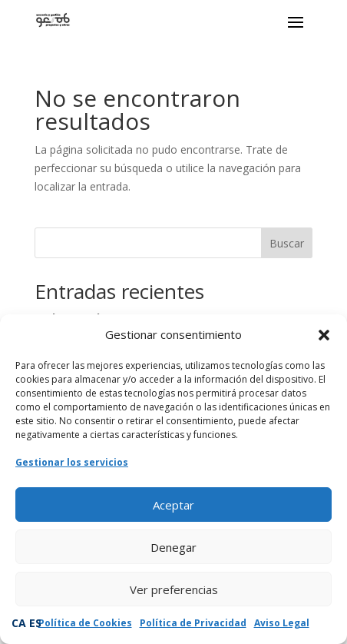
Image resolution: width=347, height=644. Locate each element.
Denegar (173, 547)
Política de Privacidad (193, 623)
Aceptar (173, 505)
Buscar (287, 243)
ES (35, 623)
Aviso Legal (282, 623)
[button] (324, 335)
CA (19, 623)
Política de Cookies (85, 623)
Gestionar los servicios (72, 462)
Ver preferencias (174, 589)
